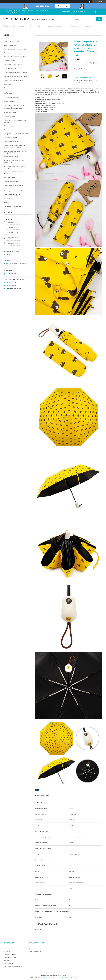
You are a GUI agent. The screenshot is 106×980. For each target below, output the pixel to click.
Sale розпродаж (9, 61)
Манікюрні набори (10, 138)
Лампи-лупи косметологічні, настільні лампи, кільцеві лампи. (15, 186)
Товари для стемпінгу (11, 97)
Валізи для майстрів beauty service (16, 191)
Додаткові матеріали (11, 141)
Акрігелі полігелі (9, 101)
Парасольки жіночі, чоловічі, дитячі (16, 49)
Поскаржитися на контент (49, 977)
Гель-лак (7, 88)
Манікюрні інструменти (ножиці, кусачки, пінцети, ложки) (15, 146)
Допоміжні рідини (10, 126)
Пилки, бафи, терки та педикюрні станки (15, 121)
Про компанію (9, 949)
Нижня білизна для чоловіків (14, 80)
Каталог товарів (18, 26)
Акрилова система (10, 113)
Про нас (32, 26)
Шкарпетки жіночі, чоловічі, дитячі (16, 76)
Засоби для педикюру (11, 157)
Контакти (42, 26)
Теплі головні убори (11, 68)
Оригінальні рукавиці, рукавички (15, 72)
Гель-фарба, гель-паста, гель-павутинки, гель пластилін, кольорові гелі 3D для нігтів (14, 107)
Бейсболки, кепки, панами (13, 65)
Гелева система (9, 116)
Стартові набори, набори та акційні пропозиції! (16, 93)
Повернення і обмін (11, 958)
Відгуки (6, 960)
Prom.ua (64, 975)
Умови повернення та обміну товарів (77, 26)
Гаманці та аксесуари (11, 41)
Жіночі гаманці (34, 949)
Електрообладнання (11, 181)
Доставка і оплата (54, 26)
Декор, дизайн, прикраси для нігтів (16, 134)
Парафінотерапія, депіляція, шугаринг (14, 173)
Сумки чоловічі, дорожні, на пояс (15, 53)
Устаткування (9, 199)
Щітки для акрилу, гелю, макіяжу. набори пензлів (15, 152)
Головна (7, 26)
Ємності (7, 202)
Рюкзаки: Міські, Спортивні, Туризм (16, 57)
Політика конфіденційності (13, 966)
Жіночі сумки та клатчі (12, 45)
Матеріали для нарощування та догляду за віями (15, 167)
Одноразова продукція (12, 195)
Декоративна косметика (12, 206)
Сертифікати (8, 963)
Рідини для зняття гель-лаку (14, 130)
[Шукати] (99, 19)
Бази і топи (8, 84)
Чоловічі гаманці (35, 952)
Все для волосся (9, 177)
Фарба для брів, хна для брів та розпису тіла (15, 161)
